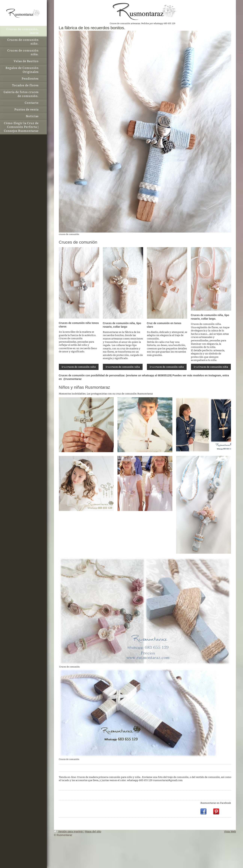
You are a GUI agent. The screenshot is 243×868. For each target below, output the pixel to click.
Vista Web (230, 831)
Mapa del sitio (93, 831)
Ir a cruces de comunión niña (123, 367)
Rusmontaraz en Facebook (216, 803)
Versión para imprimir (69, 831)
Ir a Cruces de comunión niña (211, 367)
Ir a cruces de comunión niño (79, 367)
